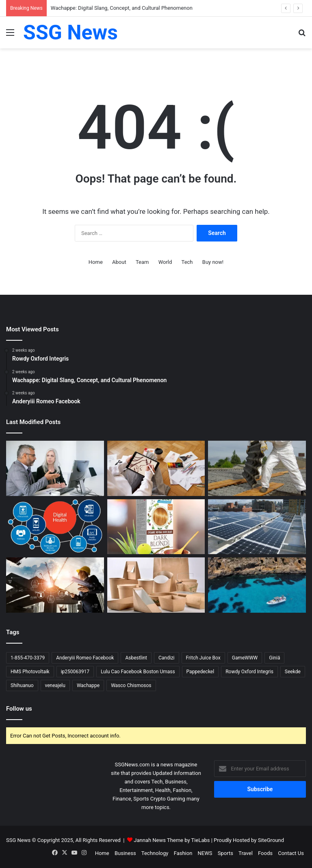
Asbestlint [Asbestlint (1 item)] (136, 658)
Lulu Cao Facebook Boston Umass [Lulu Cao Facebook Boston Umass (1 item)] (138, 672)
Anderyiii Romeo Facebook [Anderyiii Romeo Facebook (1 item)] (85, 658)
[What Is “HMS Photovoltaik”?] (257, 527)
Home (96, 262)
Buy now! (213, 262)
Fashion (183, 853)
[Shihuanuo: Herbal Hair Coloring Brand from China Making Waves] (156, 527)
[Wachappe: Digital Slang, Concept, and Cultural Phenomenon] (156, 468)
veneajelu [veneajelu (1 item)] (55, 685)
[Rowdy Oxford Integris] (55, 468)
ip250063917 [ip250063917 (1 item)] (75, 672)
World (165, 262)
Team (142, 262)
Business (125, 853)
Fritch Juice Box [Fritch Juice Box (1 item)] (203, 658)
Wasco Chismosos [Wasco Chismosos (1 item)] (131, 685)
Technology (155, 853)
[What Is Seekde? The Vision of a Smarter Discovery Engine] (55, 585)
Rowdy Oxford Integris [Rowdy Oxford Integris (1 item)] (249, 672)
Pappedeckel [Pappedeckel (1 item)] (200, 672)
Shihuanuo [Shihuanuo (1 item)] (22, 685)
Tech (187, 262)
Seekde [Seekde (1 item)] (293, 672)
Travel (246, 853)
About (119, 262)
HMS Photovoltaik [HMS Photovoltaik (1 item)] (30, 672)
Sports (225, 853)
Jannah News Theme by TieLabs (172, 840)
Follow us (19, 709)
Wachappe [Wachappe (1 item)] (88, 685)
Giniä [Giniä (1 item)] (274, 658)
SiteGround (271, 840)
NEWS (205, 853)
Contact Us (291, 853)
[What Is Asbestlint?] (257, 468)
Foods (265, 853)
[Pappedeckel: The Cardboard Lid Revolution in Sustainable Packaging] (156, 585)
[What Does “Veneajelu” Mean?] (257, 585)
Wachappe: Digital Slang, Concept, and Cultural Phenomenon (122, 8)
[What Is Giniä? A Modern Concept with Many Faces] (55, 527)
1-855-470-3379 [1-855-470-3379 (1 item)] (28, 658)
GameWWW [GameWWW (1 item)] (245, 658)
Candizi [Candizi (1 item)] (167, 658)
